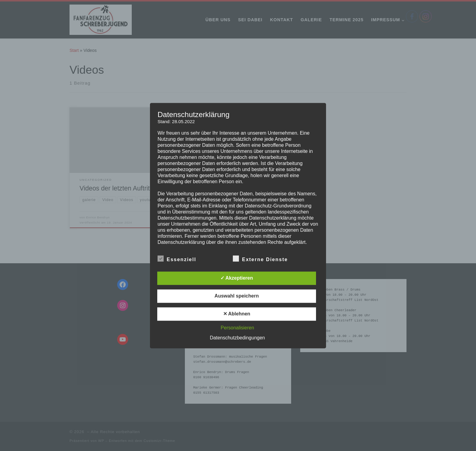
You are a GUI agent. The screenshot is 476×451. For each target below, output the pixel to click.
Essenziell (177, 258)
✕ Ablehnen (237, 314)
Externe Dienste (260, 258)
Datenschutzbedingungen (237, 338)
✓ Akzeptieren (237, 278)
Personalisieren (237, 328)
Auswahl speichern (237, 296)
